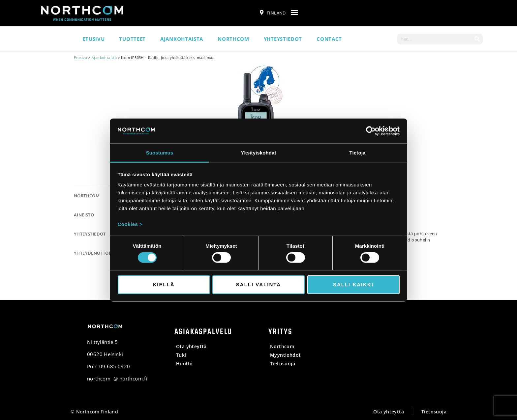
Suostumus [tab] (160, 153)
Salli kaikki (353, 284)
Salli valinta (258, 284)
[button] (294, 13)
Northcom (233, 39)
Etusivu (94, 39)
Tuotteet (132, 39)
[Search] (477, 39)
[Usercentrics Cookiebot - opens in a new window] (371, 131)
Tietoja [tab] (358, 153)
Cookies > (130, 224)
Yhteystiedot (283, 39)
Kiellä (164, 284)
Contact (329, 39)
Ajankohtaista (182, 39)
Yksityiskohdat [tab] (258, 153)
